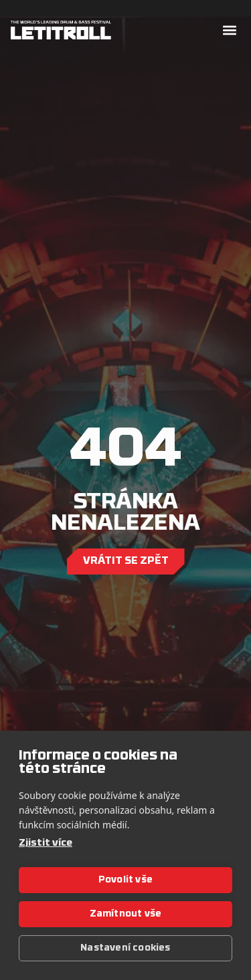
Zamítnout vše (126, 914)
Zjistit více (46, 843)
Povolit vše (125, 880)
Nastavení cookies (125, 948)
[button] (229, 30)
